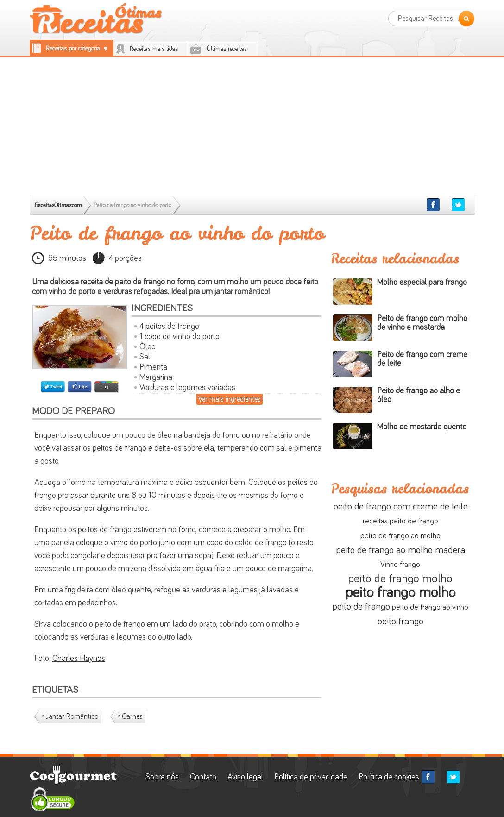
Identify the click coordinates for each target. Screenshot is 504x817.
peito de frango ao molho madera (400, 550)
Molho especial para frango (422, 283)
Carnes (132, 716)
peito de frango (361, 606)
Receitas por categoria (73, 49)
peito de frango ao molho (400, 536)
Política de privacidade (311, 777)
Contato (203, 777)
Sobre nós (163, 777)
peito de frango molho (400, 579)
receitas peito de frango (400, 521)
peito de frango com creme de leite (400, 506)
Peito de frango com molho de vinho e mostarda (422, 323)
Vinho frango (400, 565)
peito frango (400, 621)
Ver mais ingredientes (230, 399)
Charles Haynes (79, 659)
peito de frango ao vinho (430, 607)
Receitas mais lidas (154, 49)
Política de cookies (389, 777)
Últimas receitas (227, 49)
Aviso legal (245, 777)
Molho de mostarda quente (422, 427)
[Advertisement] (252, 126)
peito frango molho (400, 593)
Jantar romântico (72, 716)
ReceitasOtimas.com (58, 205)
